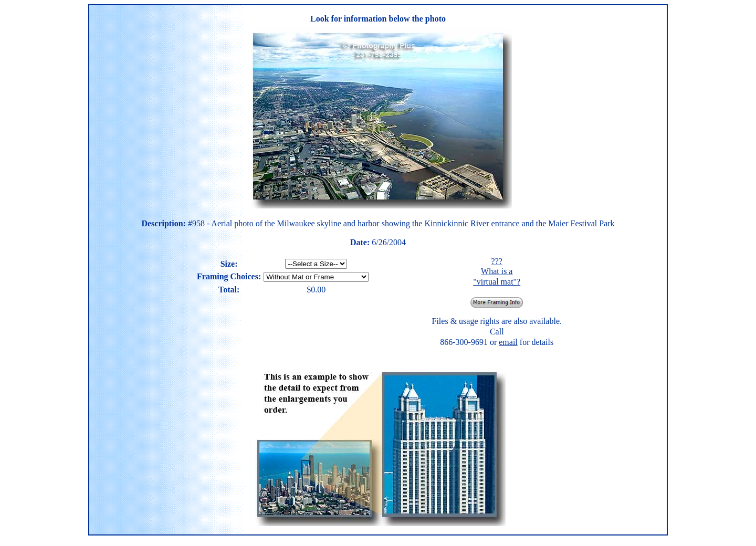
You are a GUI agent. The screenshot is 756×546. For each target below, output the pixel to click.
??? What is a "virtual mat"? (497, 271)
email (508, 342)
